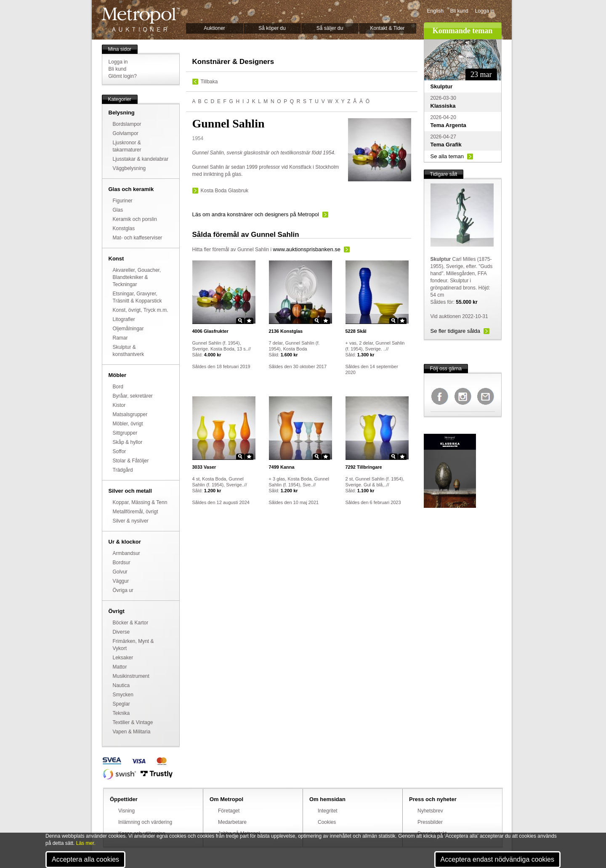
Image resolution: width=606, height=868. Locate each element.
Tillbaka (209, 82)
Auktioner (214, 28)
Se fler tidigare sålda (456, 331)
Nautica (121, 685)
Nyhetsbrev (430, 811)
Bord (118, 387)
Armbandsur (126, 553)
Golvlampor (126, 133)
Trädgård (123, 470)
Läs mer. (86, 843)
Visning (126, 811)
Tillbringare (364, 467)
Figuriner (123, 201)
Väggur (121, 581)
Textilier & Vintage (133, 722)
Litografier (124, 319)
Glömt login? (123, 76)
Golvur (120, 572)
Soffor (120, 451)
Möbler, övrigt (128, 424)
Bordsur (122, 563)
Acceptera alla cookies (85, 859)
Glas (118, 210)
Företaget (229, 811)
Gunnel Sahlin (253, 250)
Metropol (141, 20)
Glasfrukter (210, 331)
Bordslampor (127, 124)
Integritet (328, 811)
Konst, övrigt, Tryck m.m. (141, 310)
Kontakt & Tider (387, 28)
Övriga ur (123, 590)
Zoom (240, 321)
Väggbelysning (129, 168)
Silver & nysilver (131, 521)
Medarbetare (232, 822)
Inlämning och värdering (145, 822)
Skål (356, 331)
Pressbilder (430, 822)
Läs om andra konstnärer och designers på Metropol (256, 214)
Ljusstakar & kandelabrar (141, 159)
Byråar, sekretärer (133, 396)
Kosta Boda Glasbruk (225, 191)
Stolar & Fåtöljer (131, 461)
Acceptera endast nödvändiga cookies (497, 859)
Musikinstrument (131, 676)
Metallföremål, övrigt (136, 512)
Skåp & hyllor (128, 442)
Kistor (119, 405)
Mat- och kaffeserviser (138, 238)
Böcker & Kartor (131, 623)
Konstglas (124, 228)
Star (249, 321)
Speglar (121, 704)
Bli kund (459, 11)
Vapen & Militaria (132, 732)
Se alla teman (447, 156)
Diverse (121, 632)
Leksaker (123, 658)
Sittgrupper (125, 433)
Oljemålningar (128, 329)
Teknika (121, 713)
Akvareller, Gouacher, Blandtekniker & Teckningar (137, 277)
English (435, 11)
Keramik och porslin (135, 219)
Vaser (204, 467)
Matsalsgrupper (130, 414)
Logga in (485, 11)
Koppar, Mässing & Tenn (140, 502)
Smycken (123, 695)
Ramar (120, 338)
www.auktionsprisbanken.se (307, 249)
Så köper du (272, 28)
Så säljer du (330, 28)
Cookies (327, 822)
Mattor (120, 667)
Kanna (282, 467)
